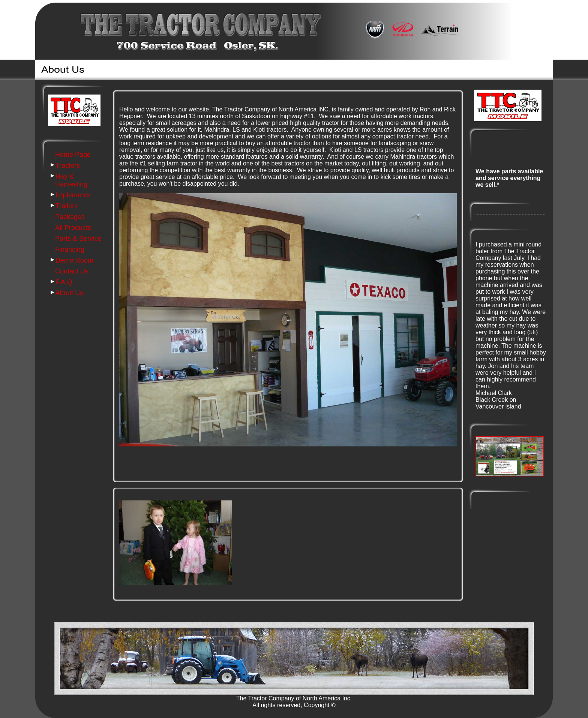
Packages (70, 217)
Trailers (67, 206)
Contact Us (72, 271)
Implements (73, 195)
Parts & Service (78, 239)
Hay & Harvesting (71, 180)
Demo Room (74, 260)
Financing (70, 249)
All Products (73, 228)
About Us (69, 293)
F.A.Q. (65, 282)
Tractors (68, 165)
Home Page (73, 155)
